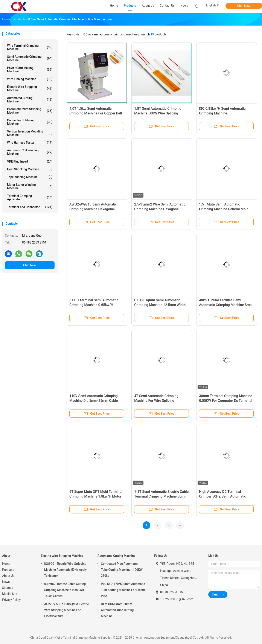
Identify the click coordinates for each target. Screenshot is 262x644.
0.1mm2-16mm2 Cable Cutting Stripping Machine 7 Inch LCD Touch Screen (65, 590)
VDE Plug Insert (30, 161)
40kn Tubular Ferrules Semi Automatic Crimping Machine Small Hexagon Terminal (226, 305)
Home (6, 564)
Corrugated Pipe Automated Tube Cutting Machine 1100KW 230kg (122, 570)
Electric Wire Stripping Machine (30, 88)
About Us (8, 576)
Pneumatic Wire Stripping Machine (30, 111)
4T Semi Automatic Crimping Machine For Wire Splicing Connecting (156, 401)
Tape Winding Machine (30, 177)
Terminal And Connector (30, 207)
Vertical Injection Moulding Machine (30, 133)
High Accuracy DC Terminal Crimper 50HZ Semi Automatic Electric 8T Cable (223, 496)
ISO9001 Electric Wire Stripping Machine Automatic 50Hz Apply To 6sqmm (65, 570)
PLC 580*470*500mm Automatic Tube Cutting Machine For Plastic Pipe (123, 590)
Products (8, 570)
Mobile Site (10, 594)
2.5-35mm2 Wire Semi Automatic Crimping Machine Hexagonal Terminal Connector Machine (160, 209)
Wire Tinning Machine (30, 79)
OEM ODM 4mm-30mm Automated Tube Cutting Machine (117, 610)
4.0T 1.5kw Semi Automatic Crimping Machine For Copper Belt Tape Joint (96, 113)
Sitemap (8, 588)
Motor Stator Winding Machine (30, 186)
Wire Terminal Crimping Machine (30, 47)
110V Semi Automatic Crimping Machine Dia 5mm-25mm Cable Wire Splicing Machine (94, 401)
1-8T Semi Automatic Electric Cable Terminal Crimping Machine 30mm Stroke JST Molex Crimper (161, 496)
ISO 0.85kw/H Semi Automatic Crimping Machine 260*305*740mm (222, 113)
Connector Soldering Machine (30, 122)
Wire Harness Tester (30, 143)
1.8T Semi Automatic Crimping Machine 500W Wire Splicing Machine (158, 113)
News (6, 582)
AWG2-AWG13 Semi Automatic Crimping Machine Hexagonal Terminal (93, 209)
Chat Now (244, 6)
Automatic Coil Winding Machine (30, 152)
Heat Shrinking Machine (30, 169)
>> (180, 525)
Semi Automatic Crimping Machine (30, 58)
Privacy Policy (11, 600)
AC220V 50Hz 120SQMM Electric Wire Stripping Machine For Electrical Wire (67, 610)
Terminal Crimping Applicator (30, 198)
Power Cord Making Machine (30, 70)
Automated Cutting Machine (30, 100)
